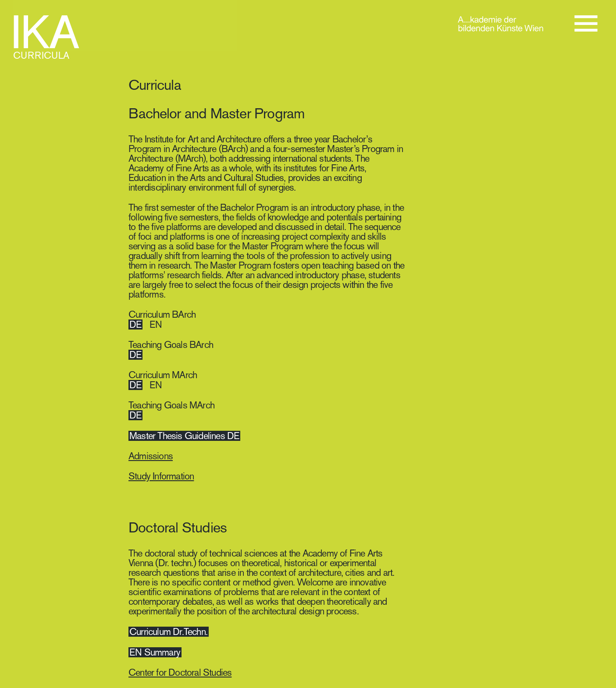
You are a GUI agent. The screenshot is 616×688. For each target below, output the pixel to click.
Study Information (161, 476)
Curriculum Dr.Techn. (168, 632)
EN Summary (155, 652)
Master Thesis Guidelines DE (184, 436)
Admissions (151, 456)
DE (135, 324)
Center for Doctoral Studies (180, 672)
